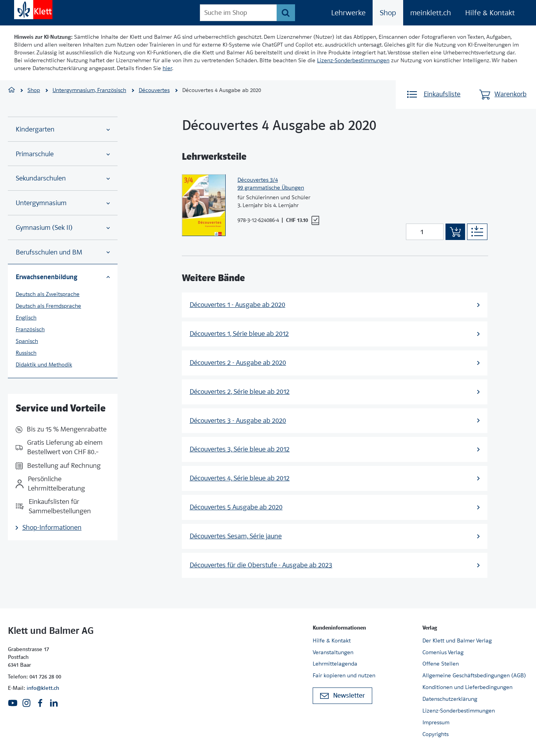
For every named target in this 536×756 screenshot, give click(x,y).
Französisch (30, 329)
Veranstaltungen (333, 652)
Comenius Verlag (443, 652)
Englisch (26, 318)
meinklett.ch (431, 13)
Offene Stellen (441, 664)
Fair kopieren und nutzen (344, 675)
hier (167, 68)
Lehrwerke (348, 13)
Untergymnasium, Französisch (89, 90)
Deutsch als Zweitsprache (48, 294)
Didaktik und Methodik (44, 364)
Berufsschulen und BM (63, 252)
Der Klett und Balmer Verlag (457, 641)
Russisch (26, 353)
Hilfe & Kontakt (490, 13)
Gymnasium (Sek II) (63, 228)
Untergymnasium (63, 203)
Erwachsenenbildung (63, 277)
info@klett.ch (43, 688)
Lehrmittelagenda (335, 664)
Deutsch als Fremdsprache (48, 306)
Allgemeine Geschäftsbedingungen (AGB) (474, 675)
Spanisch (27, 341)
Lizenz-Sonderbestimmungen (353, 60)
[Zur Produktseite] (204, 205)
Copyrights (435, 734)
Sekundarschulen (63, 178)
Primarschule (63, 154)
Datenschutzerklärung (450, 699)
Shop (388, 13)
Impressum (436, 722)
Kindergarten (63, 129)
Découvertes (154, 90)
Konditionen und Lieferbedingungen (467, 687)
